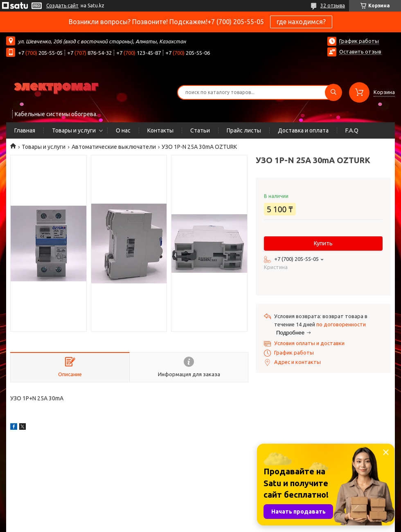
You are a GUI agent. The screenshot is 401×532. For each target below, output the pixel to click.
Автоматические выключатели (114, 147)
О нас (123, 130)
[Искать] (333, 92)
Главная (25, 130)
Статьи (200, 130)
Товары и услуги (74, 130)
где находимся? (301, 22)
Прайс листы (244, 130)
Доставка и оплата (303, 130)
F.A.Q (352, 130)
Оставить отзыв (360, 52)
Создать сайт (62, 6)
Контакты (160, 130)
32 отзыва (333, 6)
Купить (323, 243)
